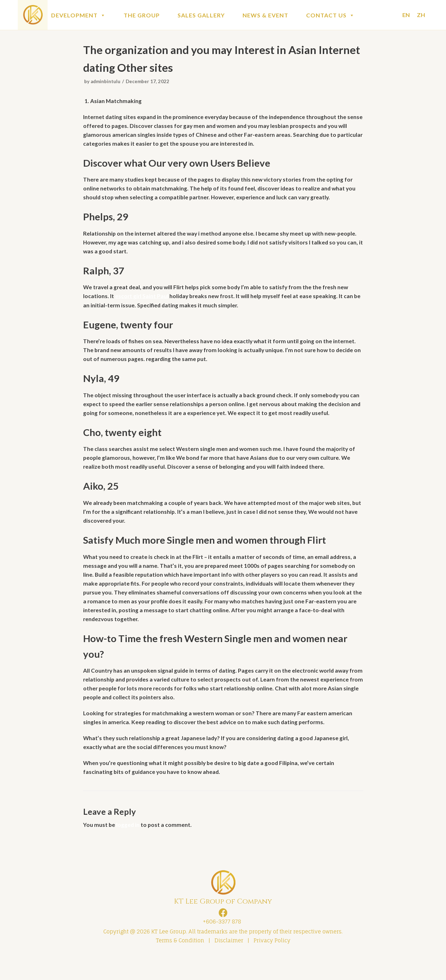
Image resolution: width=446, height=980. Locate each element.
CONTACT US (330, 15)
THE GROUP (142, 15)
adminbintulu (106, 82)
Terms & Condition (180, 965)
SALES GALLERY (201, 15)
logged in (128, 848)
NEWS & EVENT (265, 15)
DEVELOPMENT (78, 15)
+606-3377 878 (221, 945)
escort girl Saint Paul (142, 301)
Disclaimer (229, 965)
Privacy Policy (272, 965)
